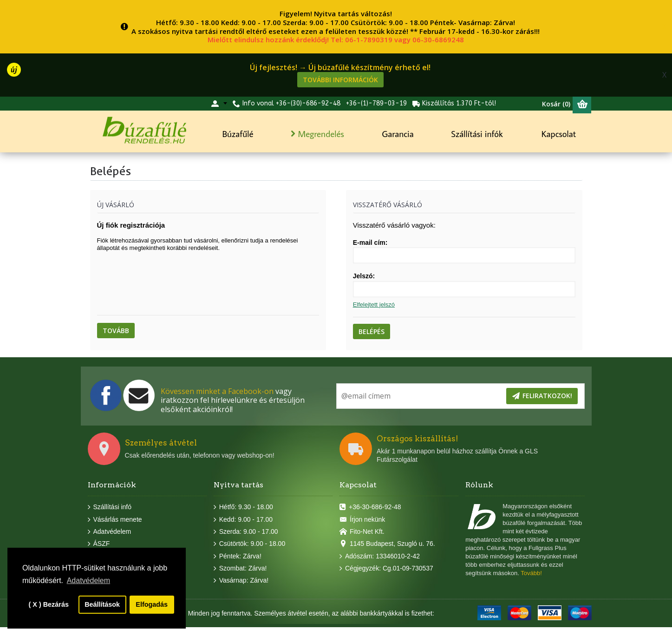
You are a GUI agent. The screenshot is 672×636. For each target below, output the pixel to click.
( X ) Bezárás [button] (49, 604)
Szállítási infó (110, 507)
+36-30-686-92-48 (370, 507)
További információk (340, 80)
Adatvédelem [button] (88, 580)
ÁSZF (99, 544)
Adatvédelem (110, 532)
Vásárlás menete (115, 519)
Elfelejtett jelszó (374, 305)
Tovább (116, 331)
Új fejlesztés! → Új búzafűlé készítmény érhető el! (340, 67)
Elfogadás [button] (152, 604)
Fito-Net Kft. (362, 532)
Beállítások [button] (102, 604)
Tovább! (531, 573)
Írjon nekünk (362, 519)
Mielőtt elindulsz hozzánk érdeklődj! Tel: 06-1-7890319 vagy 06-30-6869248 (336, 39)
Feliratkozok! (542, 396)
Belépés (372, 331)
